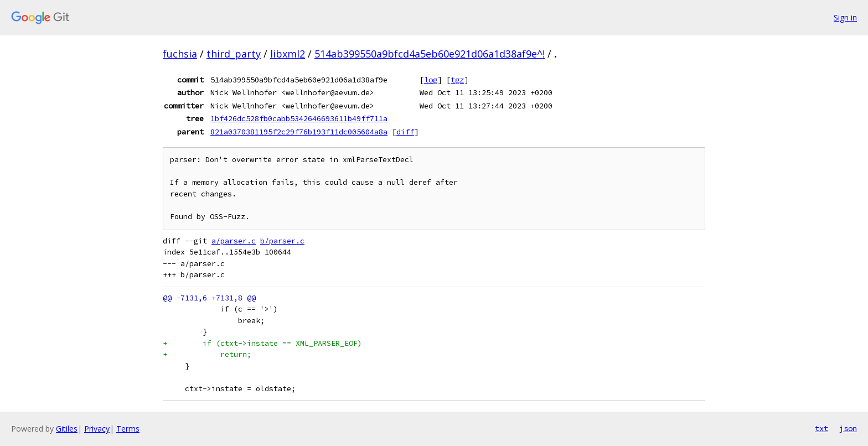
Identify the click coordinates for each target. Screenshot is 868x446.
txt (821, 428)
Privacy (97, 429)
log (431, 80)
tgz (457, 80)
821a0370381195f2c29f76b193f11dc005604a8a (299, 132)
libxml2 (288, 54)
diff (405, 132)
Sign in (845, 17)
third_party (234, 54)
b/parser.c (282, 241)
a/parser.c (234, 241)
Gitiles (67, 429)
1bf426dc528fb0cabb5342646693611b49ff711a (299, 118)
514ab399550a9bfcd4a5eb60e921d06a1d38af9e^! (430, 54)
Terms (128, 429)
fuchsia (180, 54)
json (848, 428)
